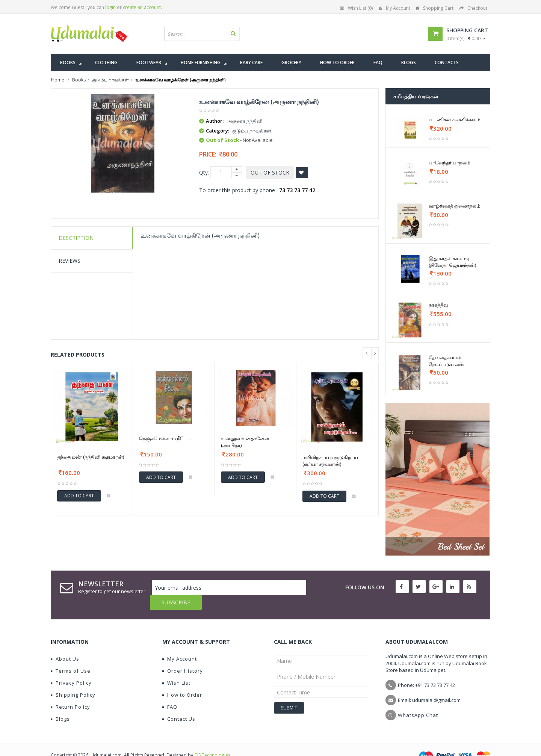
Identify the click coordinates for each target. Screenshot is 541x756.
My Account (394, 8)
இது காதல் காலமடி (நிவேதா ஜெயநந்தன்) (452, 262)
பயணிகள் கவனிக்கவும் (454, 119)
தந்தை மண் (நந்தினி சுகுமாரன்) (91, 457)
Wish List (176, 668)
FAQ (170, 692)
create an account (142, 7)
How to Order (182, 680)
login (110, 7)
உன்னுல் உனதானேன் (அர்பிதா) (245, 442)
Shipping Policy (73, 680)
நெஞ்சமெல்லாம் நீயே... (165, 438)
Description (76, 238)
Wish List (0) (356, 8)
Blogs (60, 704)
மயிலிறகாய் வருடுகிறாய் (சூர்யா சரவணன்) (330, 461)
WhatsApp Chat (418, 700)
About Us (65, 644)
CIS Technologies (212, 740)
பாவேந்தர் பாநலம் (449, 163)
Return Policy (70, 692)
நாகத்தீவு (438, 305)
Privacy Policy (71, 668)
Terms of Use (71, 656)
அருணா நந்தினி (245, 121)
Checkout (473, 8)
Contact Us (179, 704)
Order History (183, 656)
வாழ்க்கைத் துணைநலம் (454, 206)
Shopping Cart (435, 8)
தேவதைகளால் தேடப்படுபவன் (446, 361)
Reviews (70, 261)
